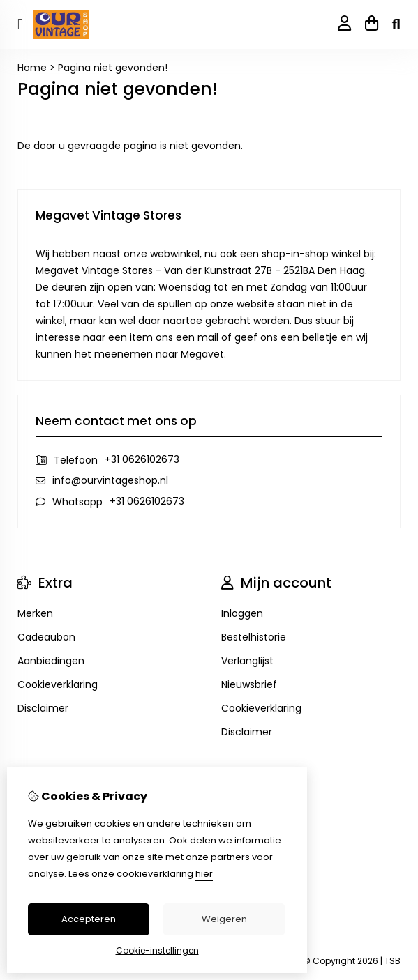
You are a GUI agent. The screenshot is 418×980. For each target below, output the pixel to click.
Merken (35, 613)
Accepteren (89, 919)
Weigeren (224, 919)
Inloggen (242, 613)
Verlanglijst (247, 661)
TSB (393, 961)
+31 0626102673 (142, 459)
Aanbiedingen (51, 661)
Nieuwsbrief (249, 684)
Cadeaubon (46, 637)
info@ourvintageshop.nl (110, 480)
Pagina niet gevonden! (113, 68)
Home (32, 68)
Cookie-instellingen (157, 950)
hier (204, 874)
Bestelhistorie (254, 637)
